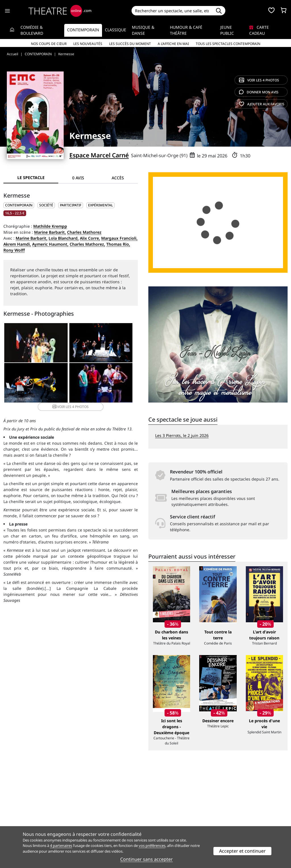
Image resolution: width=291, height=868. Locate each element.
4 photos (259, 80)
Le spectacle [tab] (31, 178)
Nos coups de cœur (49, 44)
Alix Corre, (90, 238)
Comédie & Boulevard (32, 30)
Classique (116, 30)
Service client (89, 809)
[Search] (172, 11)
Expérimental (100, 205)
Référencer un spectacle (172, 809)
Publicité (157, 815)
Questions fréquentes (97, 815)
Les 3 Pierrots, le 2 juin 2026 (182, 435)
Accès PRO (159, 821)
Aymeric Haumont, (50, 244)
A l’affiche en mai (173, 44)
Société (46, 205)
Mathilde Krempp (50, 226)
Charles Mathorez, (87, 244)
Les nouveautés (88, 44)
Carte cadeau (259, 30)
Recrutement (16, 815)
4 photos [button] (93, 388)
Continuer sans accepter (146, 859)
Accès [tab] (118, 178)
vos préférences (152, 846)
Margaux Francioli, (119, 238)
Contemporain (83, 30)
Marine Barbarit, (50, 232)
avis (259, 92)
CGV (80, 821)
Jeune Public (227, 30)
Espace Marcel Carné (99, 155)
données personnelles (111, 821)
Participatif (71, 205)
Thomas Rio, (118, 244)
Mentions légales (20, 821)
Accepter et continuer (242, 851)
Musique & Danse (143, 30)
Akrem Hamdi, (17, 244)
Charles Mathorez (84, 232)
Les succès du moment (130, 44)
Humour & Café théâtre (186, 30)
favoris (262, 104)
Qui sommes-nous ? (22, 809)
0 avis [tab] (78, 178)
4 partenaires (61, 846)
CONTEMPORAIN (19, 205)
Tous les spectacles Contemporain (228, 44)
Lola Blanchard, (64, 238)
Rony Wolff (14, 250)
